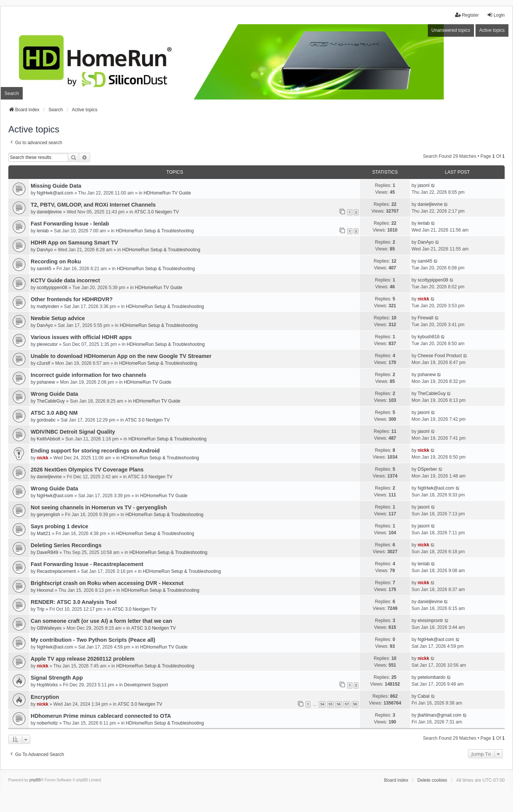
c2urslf (43, 363)
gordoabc (46, 420)
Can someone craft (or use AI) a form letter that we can (101, 621)
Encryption (45, 697)
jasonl (423, 185)
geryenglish (48, 515)
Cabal (423, 696)
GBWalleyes (49, 628)
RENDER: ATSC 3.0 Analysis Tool (74, 602)
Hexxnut (45, 590)
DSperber (427, 469)
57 (347, 704)
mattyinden (48, 306)
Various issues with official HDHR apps (81, 337)
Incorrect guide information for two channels (88, 375)
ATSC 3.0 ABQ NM (54, 413)
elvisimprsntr (430, 621)
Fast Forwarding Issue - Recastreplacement (87, 564)
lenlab (43, 231)
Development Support (146, 685)
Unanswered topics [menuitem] (451, 30)
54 (322, 704)
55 (331, 704)
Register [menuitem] (467, 15)
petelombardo (431, 677)
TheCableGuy (51, 401)
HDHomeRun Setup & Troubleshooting (155, 231)
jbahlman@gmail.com (440, 715)
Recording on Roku (56, 261)
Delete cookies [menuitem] (432, 780)
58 (355, 704)
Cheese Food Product (440, 356)
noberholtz (47, 723)
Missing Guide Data (56, 186)
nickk (423, 299)
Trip (41, 609)
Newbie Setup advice (58, 318)
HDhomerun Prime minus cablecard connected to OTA (101, 716)
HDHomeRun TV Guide (167, 193)
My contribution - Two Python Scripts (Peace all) (93, 640)
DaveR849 (48, 552)
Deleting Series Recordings (66, 545)
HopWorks (47, 685)
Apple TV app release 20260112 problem (83, 659)
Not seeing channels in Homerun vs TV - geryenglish (99, 507)
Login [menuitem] (496, 15)
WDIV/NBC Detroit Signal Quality (73, 432)
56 (338, 704)
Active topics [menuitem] (492, 30)
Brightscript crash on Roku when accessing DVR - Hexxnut (107, 583)
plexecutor (47, 344)
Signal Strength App (57, 678)
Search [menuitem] (12, 93)
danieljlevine (49, 212)
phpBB (35, 780)
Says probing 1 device (59, 526)
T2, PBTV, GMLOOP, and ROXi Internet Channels (93, 205)
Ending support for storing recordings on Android (95, 451)
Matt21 (44, 534)
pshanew (46, 382)
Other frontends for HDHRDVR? (72, 299)
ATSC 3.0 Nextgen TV (157, 212)
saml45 (44, 269)
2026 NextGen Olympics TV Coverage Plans (87, 470)
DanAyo (45, 250)
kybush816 (429, 337)
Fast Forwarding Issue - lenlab (70, 224)
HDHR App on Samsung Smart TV (74, 243)
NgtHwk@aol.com (55, 193)
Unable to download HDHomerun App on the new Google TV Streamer (121, 356)
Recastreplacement (56, 571)
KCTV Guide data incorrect (65, 280)
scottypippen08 (52, 288)
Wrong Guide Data (54, 394)
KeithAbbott (48, 439)
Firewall (425, 318)
